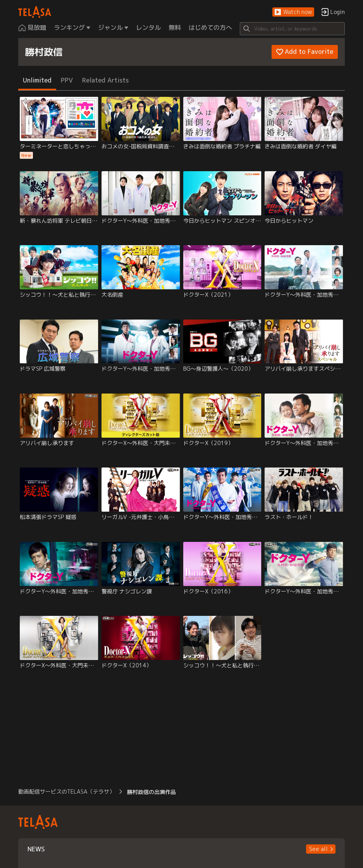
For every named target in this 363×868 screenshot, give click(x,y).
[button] (293, 12)
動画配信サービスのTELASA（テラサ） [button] (66, 792)
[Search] (292, 29)
